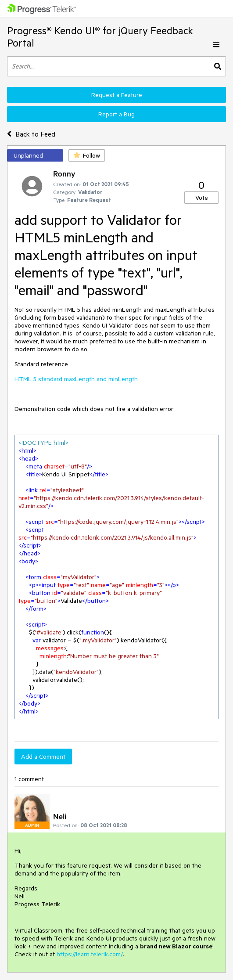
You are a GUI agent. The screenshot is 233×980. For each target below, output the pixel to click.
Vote (202, 198)
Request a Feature (117, 95)
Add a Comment (43, 757)
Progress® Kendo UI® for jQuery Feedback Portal (100, 37)
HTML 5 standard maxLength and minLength (76, 379)
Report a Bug (117, 114)
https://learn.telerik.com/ (90, 954)
